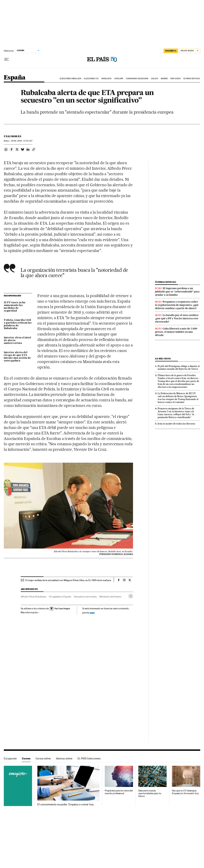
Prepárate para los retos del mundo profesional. (119, 792)
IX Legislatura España (60, 597)
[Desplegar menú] (7, 59)
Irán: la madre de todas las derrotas (176, 424)
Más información (30, 612)
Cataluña (119, 79)
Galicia (155, 79)
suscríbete (171, 51)
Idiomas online (64, 758)
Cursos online (43, 758)
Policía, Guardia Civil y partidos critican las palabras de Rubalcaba (18, 324)
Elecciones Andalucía (71, 79)
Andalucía (106, 79)
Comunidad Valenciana (137, 79)
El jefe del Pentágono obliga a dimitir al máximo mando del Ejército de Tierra (179, 368)
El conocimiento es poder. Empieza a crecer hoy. (66, 804)
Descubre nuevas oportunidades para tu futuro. (150, 793)
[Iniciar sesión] (190, 51)
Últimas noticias (192, 79)
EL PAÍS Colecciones (89, 758)
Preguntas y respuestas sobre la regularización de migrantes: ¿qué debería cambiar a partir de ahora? (177, 305)
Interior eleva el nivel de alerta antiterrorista (17, 340)
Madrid (164, 79)
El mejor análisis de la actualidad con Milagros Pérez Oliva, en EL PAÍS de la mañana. (68, 580)
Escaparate (10, 758)
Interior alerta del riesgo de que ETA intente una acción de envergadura (17, 357)
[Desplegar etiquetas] (131, 596)
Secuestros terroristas (85, 597)
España (15, 78)
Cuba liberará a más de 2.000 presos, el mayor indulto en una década (176, 332)
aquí (92, 612)
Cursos (26, 758)
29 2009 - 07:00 (22, 141)
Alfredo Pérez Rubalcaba (33, 597)
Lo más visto (163, 359)
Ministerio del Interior (110, 597)
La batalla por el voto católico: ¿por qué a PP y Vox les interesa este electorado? (177, 318)
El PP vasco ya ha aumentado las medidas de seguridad (15, 307)
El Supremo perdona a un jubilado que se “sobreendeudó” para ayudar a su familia (177, 292)
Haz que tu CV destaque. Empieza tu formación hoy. (185, 792)
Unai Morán (13, 136)
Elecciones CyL (91, 79)
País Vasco (176, 79)
